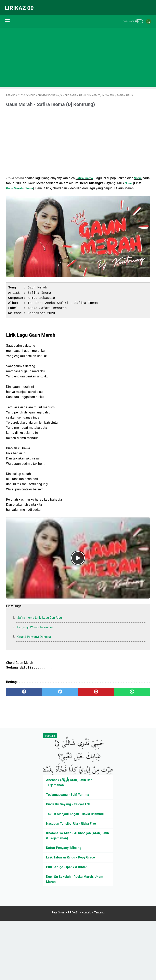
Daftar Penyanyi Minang (64, 847)
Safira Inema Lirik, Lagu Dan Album (43, 615)
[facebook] (24, 689)
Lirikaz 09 (21, 5)
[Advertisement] (78, 54)
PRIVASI (73, 913)
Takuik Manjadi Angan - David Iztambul (75, 813)
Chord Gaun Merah (20, 660)
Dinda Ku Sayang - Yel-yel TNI (68, 804)
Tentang (99, 913)
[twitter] (60, 689)
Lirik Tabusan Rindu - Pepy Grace (70, 857)
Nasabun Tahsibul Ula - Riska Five (71, 823)
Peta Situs (58, 913)
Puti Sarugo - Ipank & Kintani (67, 867)
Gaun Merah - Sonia (31, 185)
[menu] (9, 17)
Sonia (140, 175)
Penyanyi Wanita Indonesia (37, 624)
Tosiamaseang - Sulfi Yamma (68, 794)
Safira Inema (85, 175)
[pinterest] (96, 689)
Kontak (86, 913)
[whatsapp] (132, 689)
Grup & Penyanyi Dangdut (36, 634)
